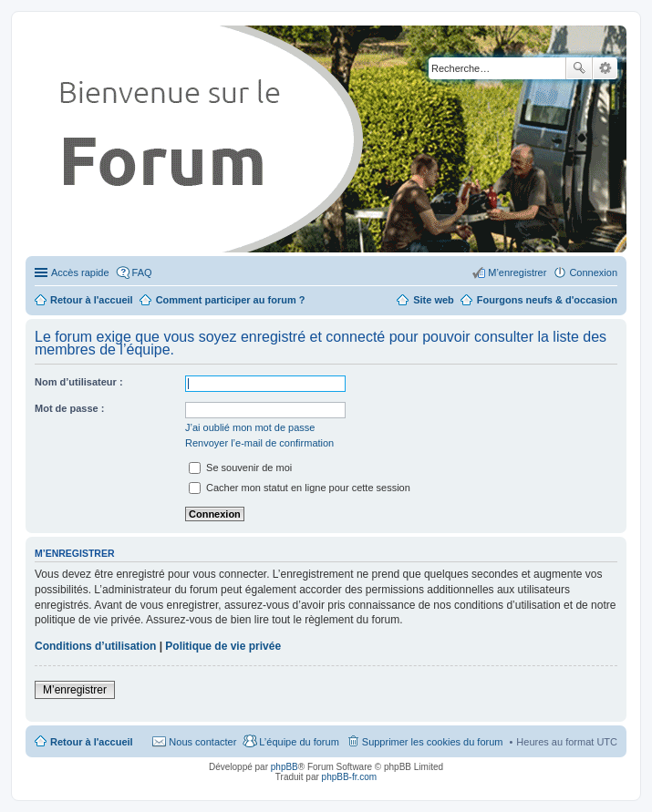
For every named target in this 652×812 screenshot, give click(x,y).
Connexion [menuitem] (593, 272)
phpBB (285, 767)
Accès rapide (80, 272)
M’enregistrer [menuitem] (517, 272)
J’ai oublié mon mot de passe (250, 427)
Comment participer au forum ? (231, 300)
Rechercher (579, 68)
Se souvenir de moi (240, 468)
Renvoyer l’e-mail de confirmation (259, 443)
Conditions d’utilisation (95, 646)
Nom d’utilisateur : (79, 382)
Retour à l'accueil (92, 742)
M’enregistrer (75, 690)
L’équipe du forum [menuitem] (299, 742)
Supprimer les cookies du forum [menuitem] (433, 742)
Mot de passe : (69, 408)
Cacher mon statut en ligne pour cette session (300, 488)
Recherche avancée (605, 68)
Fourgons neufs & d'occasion (547, 300)
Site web (434, 300)
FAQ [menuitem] (142, 272)
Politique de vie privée (223, 646)
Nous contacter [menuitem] (202, 742)
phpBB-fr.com (350, 777)
